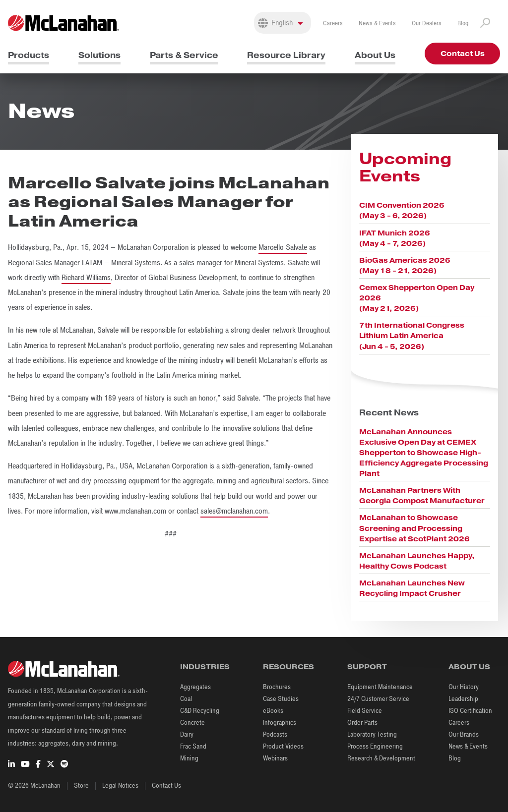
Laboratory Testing (372, 734)
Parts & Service (184, 55)
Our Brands (464, 734)
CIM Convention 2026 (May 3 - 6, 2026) (402, 210)
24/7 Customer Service (378, 699)
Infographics (280, 723)
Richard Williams (86, 278)
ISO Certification (470, 711)
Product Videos (283, 746)
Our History (464, 687)
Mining (189, 758)
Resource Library (286, 55)
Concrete (192, 723)
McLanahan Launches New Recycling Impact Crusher (412, 588)
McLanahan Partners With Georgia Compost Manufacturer (422, 495)
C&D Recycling (200, 711)
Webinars (275, 758)
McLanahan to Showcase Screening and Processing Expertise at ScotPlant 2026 (414, 528)
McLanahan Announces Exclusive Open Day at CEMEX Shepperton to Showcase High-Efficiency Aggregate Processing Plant (424, 453)
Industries (205, 667)
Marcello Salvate (283, 247)
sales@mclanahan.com (234, 511)
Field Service (365, 711)
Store (81, 785)
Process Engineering (375, 746)
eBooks (273, 711)
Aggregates (195, 687)
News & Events (377, 23)
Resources (288, 667)
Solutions (99, 55)
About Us (375, 55)
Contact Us (463, 54)
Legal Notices (120, 785)
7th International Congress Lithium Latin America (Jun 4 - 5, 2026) (412, 336)
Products (29, 55)
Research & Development (381, 758)
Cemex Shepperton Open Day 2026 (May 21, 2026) (417, 298)
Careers (333, 23)
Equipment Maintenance (380, 687)
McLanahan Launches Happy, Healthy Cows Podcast (417, 561)
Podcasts (275, 734)
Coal (186, 699)
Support (367, 667)
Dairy (187, 734)
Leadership (463, 699)
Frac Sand (193, 746)
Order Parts (362, 723)
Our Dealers (427, 23)
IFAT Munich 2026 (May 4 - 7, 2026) (395, 238)
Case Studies (281, 699)
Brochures (277, 687)
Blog (463, 23)
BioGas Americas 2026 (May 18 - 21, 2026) (405, 265)
